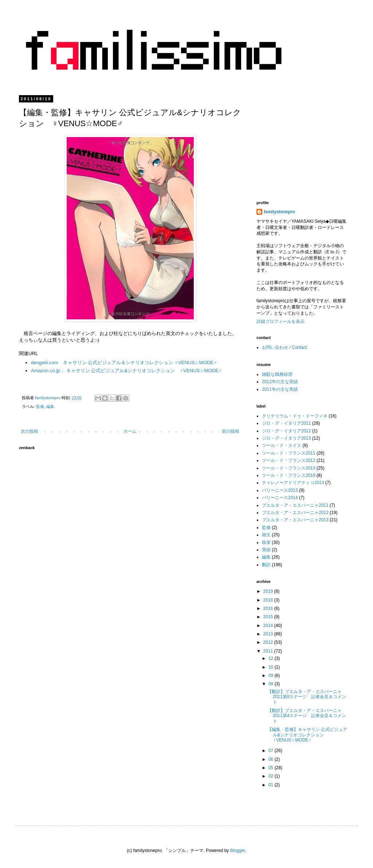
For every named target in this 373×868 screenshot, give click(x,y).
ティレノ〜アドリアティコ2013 (293, 483)
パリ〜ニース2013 (280, 490)
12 (272, 658)
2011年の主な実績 (280, 389)
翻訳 (266, 565)
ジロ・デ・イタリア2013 (286, 438)
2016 (269, 608)
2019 (269, 591)
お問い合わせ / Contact (284, 347)
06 (272, 759)
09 (272, 676)
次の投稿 (30, 431)
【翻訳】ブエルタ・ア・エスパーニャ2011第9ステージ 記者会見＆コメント (307, 697)
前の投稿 (231, 431)
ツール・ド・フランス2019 (289, 475)
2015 (269, 617)
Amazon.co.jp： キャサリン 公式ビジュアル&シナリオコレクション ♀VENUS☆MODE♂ (127, 371)
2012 (269, 642)
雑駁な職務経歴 (277, 374)
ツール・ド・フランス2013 (289, 468)
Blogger (238, 851)
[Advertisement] (315, 142)
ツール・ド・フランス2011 (289, 453)
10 (272, 667)
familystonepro (279, 212)
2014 (269, 626)
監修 (40, 406)
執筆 (266, 542)
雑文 (266, 535)
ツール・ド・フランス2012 (289, 460)
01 (272, 785)
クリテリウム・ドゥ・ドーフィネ (295, 416)
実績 (266, 550)
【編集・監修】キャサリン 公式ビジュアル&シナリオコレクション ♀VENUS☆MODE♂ (307, 735)
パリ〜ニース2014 (280, 498)
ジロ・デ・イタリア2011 (286, 423)
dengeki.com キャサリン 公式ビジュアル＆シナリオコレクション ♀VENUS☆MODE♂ (124, 363)
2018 (269, 600)
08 (272, 684)
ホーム (130, 431)
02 (272, 776)
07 (272, 751)
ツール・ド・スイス (282, 445)
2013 (269, 634)
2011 (269, 651)
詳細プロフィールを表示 (280, 322)
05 (272, 768)
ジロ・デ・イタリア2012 (286, 431)
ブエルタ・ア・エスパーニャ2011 (295, 505)
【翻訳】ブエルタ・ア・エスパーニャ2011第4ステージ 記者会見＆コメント (307, 716)
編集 (50, 406)
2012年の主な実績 (280, 382)
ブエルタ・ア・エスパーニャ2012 (295, 513)
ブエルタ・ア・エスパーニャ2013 (295, 520)
